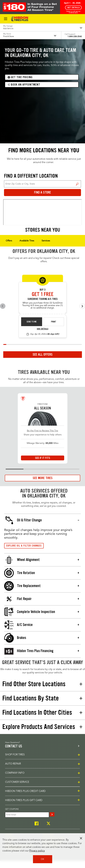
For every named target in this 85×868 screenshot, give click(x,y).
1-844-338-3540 (75, 37)
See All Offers (43, 354)
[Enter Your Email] (27, 815)
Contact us (14, 746)
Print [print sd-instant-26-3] (54, 322)
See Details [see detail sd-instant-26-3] (43, 329)
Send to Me (32, 322)
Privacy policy (37, 851)
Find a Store (77, 184)
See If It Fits (43, 458)
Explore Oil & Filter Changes (24, 546)
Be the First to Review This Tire (42, 431)
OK (42, 859)
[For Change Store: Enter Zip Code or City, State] (42, 184)
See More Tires (43, 478)
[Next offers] (82, 306)
